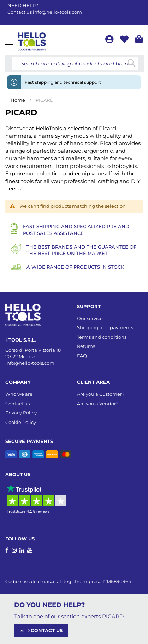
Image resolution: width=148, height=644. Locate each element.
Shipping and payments (105, 327)
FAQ (82, 356)
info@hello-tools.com (57, 12)
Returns (86, 346)
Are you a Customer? (101, 394)
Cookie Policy (21, 422)
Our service (90, 318)
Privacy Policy (21, 413)
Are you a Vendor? (98, 404)
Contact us (17, 404)
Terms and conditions (102, 337)
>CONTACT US (45, 630)
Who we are (19, 394)
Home (18, 100)
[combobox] (75, 63)
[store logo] (32, 42)
